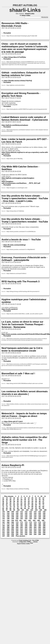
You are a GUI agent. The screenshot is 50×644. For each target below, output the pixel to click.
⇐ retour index (25, 15)
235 (40, 533)
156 (44, 519)
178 (8, 524)
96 (3, 510)
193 (31, 526)
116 (44, 512)
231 (22, 533)
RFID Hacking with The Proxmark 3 (20, 281)
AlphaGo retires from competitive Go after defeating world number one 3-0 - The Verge (24, 440)
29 (21, 500)
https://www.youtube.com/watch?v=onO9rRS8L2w (21, 232)
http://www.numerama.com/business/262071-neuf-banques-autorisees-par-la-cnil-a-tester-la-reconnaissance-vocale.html (24, 365)
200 (17, 527)
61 (7, 505)
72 (3, 507)
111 (22, 512)
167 (4, 522)
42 (25, 501)
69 (36, 505)
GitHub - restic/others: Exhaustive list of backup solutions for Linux (23, 74)
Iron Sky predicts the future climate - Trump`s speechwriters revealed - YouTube (25, 220)
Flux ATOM (35, 540)
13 (7, 498)
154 (35, 519)
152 (26, 519)
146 (44, 517)
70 (40, 505)
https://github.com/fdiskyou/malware (15, 125)
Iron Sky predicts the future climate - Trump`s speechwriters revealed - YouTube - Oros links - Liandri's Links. (25, 198)
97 (7, 510)
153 (31, 519)
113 (31, 512)
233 (31, 533)
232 (26, 533)
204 (35, 527)
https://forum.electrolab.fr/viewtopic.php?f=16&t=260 (22, 36)
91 (29, 508)
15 (14, 498)
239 (13, 534)
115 (40, 512)
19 (29, 498)
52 (18, 503)
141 (22, 517)
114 (35, 512)
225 (40, 531)
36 (3, 501)
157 (4, 521)
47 (43, 501)
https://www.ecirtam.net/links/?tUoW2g (18, 489)
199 (13, 527)
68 (32, 505)
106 (45, 510)
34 (40, 500)
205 (40, 527)
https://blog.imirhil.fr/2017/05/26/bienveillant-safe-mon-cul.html (25, 383)
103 (32, 510)
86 (10, 508)
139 (13, 517)
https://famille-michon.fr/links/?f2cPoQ (18, 81)
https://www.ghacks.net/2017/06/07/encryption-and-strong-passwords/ (27, 109)
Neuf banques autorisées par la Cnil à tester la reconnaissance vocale (22, 349)
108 (8, 512)
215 (40, 529)
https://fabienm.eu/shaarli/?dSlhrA (16, 273)
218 (8, 531)
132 (26, 515)
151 (22, 519)
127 (4, 515)
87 (14, 508)
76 (18, 507)
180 (17, 524)
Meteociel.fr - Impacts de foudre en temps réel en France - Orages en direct (24, 415)
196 (44, 526)
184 (35, 524)
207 (4, 529)
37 (7, 501)
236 (44, 533)
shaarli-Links (25, 10)
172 (26, 522)
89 (21, 508)
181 (22, 524)
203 (31, 527)
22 (40, 498)
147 (4, 519)
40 (18, 501)
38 (10, 501)
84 (3, 508)
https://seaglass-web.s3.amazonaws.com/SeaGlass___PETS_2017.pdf (21, 182)
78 (25, 507)
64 (18, 505)
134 (35, 515)
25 (7, 500)
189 (13, 526)
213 (31, 529)
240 (17, 534)
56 (32, 503)
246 (44, 534)
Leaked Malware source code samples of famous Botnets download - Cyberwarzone (25, 118)
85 (7, 508)
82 (40, 507)
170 (17, 522)
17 (21, 498)
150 (17, 519)
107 (4, 512)
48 (3, 503)
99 (14, 510)
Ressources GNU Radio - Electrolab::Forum (15, 25)
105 (41, 510)
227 (4, 533)
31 (29, 500)
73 (7, 507)
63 (14, 505)
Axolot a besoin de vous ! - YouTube (21, 239)
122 (26, 513)
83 (43, 507)
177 (4, 524)
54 (25, 503)
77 (21, 507)
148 (8, 519)
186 (44, 524)
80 (32, 507)
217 (4, 531)
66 (25, 505)
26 (10, 500)
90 (25, 508)
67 (29, 505)
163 (30, 521)
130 (17, 515)
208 (8, 529)
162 (25, 521)
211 (22, 529)
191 (22, 526)
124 (35, 513)
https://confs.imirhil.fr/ (10, 309)
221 (22, 531)
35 (43, 500)
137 (4, 517)
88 (18, 508)
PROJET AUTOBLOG (25, 5)
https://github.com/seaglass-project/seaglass (18, 178)
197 (4, 527)
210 (17, 529)
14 (10, 498)
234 (35, 533)
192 (26, 526)
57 (36, 503)
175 (40, 522)
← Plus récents (8, 496)
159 (13, 521)
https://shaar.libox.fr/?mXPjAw (15, 57)
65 (21, 505)
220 (17, 531)
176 (44, 522)
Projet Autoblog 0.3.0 (25, 540)
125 (40, 513)
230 (17, 533)
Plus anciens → (21, 536)
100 (18, 510)
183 (31, 524)
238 (8, 534)
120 (17, 513)
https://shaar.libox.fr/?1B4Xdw (15, 211)
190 (17, 526)
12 (3, 498)
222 (26, 531)
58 (40, 503)
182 (26, 524)
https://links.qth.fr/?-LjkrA (13, 422)
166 (43, 521)
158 (8, 521)
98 (10, 510)
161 (21, 521)
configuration (23, 542)
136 (44, 515)
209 (13, 529)
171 (22, 522)
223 (31, 531)
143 (31, 517)
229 (13, 533)
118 (8, 513)
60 (3, 505)
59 (43, 503)
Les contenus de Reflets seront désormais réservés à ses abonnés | (25, 393)
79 (29, 507)
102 (27, 510)
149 (13, 519)
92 (32, 508)
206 (44, 527)
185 (40, 524)
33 (36, 500)
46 (40, 501)
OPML (29, 542)
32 (32, 500)
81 (36, 507)
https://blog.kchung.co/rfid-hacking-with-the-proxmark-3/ (23, 291)
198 (8, 527)
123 (31, 513)
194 (35, 526)
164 (34, 521)
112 (26, 512)
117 (4, 513)
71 (43, 505)
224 (35, 531)
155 (40, 519)
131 (22, 515)
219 (13, 531)
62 (10, 505)
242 (26, 534)
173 (31, 522)
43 (29, 501)
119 (13, 513)
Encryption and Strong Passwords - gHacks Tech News (21, 95)
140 (17, 517)
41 (21, 501)
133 (31, 515)
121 (22, 513)
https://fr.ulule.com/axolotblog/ (14, 245)
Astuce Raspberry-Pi (13, 465)
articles (35, 542)
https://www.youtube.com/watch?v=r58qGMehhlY (21, 249)
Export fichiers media (25, 544)
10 (41, 496)
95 (43, 508)
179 (13, 524)
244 (35, 534)
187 (4, 526)
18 (25, 498)
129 (13, 515)
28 (18, 500)
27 (14, 500)
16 (18, 498)
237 (4, 534)
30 (25, 500)
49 (7, 503)
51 (14, 503)
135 (40, 515)
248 (8, 536)
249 (13, 536)
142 (26, 517)
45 (36, 501)
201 (22, 527)
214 (35, 529)
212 (26, 529)
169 (13, 522)
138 (8, 517)
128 (8, 515)
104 (36, 510)
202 (26, 527)
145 (40, 517)
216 (44, 529)
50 (10, 503)
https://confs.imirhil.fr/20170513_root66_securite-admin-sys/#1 (25, 314)
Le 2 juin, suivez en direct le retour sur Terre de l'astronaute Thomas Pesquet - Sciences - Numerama (23, 324)
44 (32, 501)
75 (14, 507)
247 (4, 536)
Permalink (7, 33)
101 (23, 510)
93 (36, 508)
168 (8, 522)
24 (3, 500)
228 (8, 533)
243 (31, 534)
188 (8, 526)
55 (29, 503)
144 (35, 517)
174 (35, 522)
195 (40, 526)
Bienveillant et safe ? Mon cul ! (18, 373)
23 (43, 498)
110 (17, 512)
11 (45, 496)
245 (40, 534)
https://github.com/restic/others (16, 85)
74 (10, 507)
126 (44, 513)
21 (36, 498)
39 (14, 501)
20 (32, 498)
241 (22, 534)
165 (39, 521)
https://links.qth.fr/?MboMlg (14, 159)
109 (13, 512)
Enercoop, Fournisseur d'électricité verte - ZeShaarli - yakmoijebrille (24, 259)
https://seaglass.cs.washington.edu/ (17, 188)
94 (40, 508)
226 (44, 531)
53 (21, 503)
